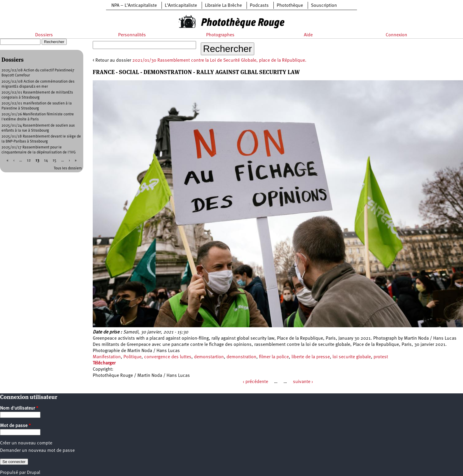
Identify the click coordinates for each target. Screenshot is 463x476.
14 (46, 160)
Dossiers (44, 35)
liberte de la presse (311, 357)
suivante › (303, 382)
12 (29, 160)
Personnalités (132, 35)
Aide (308, 35)
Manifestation (107, 357)
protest (381, 357)
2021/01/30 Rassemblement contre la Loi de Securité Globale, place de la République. (219, 60)
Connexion (396, 35)
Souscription (324, 6)
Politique (132, 357)
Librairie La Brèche (223, 6)
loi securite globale (352, 357)
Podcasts (259, 6)
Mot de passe (16, 426)
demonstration (241, 357)
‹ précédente (255, 382)
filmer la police (274, 357)
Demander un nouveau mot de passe (37, 451)
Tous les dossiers (68, 168)
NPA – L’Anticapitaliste (134, 6)
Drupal (34, 473)
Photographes (220, 35)
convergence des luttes (168, 357)
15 (54, 160)
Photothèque (290, 6)
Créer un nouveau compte (26, 443)
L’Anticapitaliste (181, 6)
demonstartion (209, 357)
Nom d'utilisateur (19, 408)
